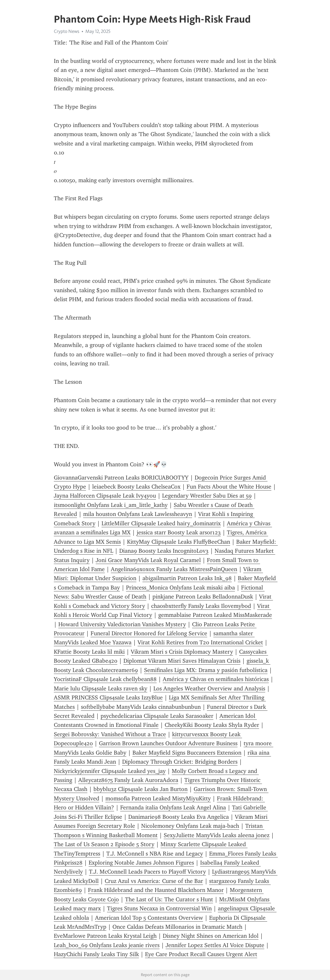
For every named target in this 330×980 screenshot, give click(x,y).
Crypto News (67, 31)
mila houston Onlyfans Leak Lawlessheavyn (138, 514)
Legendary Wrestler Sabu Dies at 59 (207, 496)
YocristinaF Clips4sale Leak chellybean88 (105, 679)
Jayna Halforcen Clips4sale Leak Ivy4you (105, 496)
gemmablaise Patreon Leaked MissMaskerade (215, 615)
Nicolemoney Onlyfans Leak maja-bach (190, 826)
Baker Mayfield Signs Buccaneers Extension (187, 753)
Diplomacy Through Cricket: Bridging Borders (180, 762)
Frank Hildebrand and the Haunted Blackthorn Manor (156, 890)
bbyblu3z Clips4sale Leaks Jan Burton (141, 789)
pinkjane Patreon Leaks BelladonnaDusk (203, 597)
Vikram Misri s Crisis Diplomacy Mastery (182, 652)
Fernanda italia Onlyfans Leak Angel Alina (173, 807)
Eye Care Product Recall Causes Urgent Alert (201, 954)
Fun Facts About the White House (229, 487)
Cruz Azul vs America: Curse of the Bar (154, 881)
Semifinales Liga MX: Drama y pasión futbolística (206, 670)
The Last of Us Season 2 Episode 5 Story (104, 844)
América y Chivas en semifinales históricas (216, 679)
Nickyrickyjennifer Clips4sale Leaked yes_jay (110, 771)
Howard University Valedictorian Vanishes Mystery (122, 624)
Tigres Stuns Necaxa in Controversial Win (159, 908)
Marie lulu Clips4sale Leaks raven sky (101, 688)
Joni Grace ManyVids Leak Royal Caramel (148, 560)
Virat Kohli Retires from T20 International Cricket (200, 642)
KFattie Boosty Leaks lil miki (89, 652)
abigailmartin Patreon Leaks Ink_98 (187, 578)
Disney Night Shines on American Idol (211, 936)
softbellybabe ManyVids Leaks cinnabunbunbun (141, 707)
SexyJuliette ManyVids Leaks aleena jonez (217, 835)
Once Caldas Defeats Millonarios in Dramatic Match (177, 927)
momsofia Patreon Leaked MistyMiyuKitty (158, 798)
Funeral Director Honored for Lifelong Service (149, 633)
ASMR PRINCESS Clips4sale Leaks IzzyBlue (108, 698)
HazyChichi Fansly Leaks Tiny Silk (96, 954)
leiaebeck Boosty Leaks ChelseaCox (136, 487)
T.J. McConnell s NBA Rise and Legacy (155, 854)
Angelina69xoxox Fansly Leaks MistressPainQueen (174, 569)
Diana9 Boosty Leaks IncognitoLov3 (164, 551)
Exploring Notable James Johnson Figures (141, 863)
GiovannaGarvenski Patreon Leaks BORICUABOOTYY (121, 478)
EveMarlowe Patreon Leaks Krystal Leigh (105, 936)
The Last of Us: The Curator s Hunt (169, 899)
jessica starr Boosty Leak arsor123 (179, 532)
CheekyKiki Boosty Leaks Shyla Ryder (212, 725)
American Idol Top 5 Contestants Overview (149, 918)
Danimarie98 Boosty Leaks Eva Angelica (179, 817)
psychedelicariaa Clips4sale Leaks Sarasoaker (157, 716)
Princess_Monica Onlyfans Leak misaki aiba (180, 588)
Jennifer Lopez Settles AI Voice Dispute (215, 945)
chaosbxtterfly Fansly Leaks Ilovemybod (201, 606)
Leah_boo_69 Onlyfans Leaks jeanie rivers (107, 945)
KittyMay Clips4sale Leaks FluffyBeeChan (179, 542)
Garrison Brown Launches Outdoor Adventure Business (168, 743)
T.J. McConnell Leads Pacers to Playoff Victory (147, 872)
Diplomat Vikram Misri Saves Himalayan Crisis (182, 661)
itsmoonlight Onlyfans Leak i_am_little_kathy (111, 505)
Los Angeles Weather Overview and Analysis (209, 688)
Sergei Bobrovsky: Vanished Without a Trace (110, 734)
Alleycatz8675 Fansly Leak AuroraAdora (128, 780)
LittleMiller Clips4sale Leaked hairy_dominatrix (161, 523)
